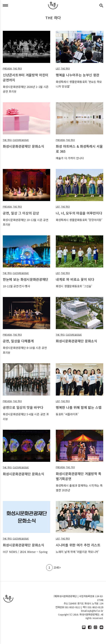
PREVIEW (7, 68)
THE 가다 (70, 467)
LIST (58, 68)
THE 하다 (17, 68)
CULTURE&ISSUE (21, 140)
